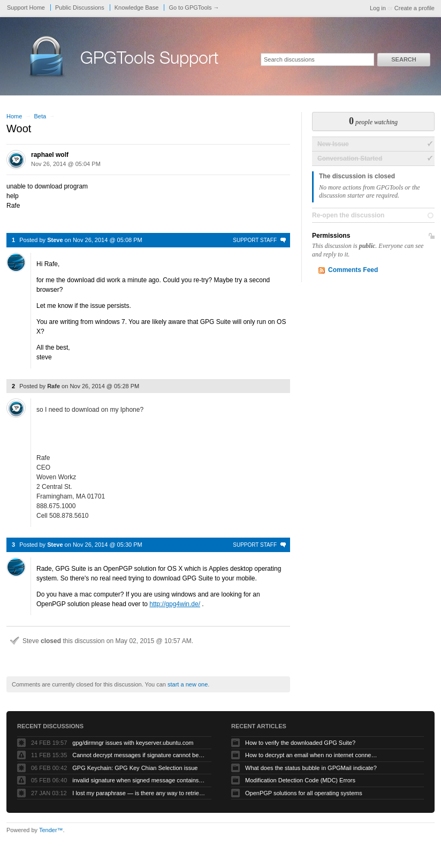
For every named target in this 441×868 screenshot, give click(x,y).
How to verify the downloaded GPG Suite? (300, 743)
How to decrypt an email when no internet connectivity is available (312, 755)
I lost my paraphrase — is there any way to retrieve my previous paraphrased (139, 793)
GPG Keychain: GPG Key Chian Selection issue (135, 768)
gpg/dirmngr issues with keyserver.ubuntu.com (133, 743)
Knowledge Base (137, 7)
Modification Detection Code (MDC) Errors (300, 780)
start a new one (188, 684)
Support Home (26, 7)
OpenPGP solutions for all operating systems (304, 793)
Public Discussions (80, 7)
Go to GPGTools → (194, 7)
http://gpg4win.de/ (175, 604)
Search (404, 59)
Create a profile (415, 8)
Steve (55, 240)
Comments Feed (353, 270)
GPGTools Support (149, 60)
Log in (378, 8)
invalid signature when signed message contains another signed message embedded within (139, 780)
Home (14, 116)
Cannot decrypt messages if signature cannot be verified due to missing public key (139, 755)
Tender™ (51, 830)
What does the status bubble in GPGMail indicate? (311, 768)
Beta (40, 116)
